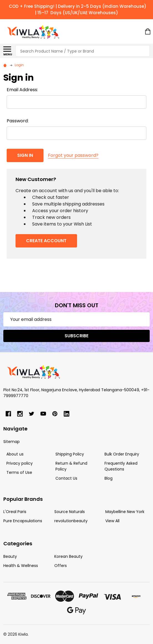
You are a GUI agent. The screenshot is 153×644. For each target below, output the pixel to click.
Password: (18, 121)
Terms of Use (19, 472)
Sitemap (12, 442)
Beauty (10, 556)
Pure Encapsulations (23, 521)
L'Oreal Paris (15, 512)
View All (112, 521)
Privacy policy (20, 463)
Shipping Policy (70, 454)
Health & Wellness (21, 566)
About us (15, 454)
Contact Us (66, 478)
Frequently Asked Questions (121, 466)
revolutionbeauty (71, 521)
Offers (61, 566)
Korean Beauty (68, 556)
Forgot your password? (73, 155)
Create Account (46, 241)
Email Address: (22, 90)
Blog (109, 478)
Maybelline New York (125, 512)
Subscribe (76, 336)
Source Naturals (70, 512)
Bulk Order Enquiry (122, 454)
